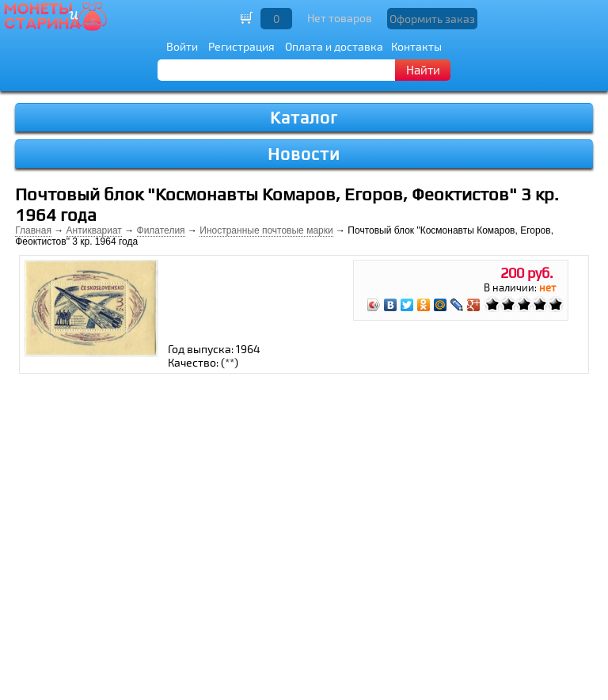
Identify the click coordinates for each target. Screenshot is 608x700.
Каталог (304, 118)
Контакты (416, 46)
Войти (182, 46)
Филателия (161, 230)
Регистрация (241, 46)
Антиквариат (94, 230)
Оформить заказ (432, 19)
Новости (304, 154)
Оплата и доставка (334, 46)
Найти (423, 70)
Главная (33, 230)
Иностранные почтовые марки (266, 230)
